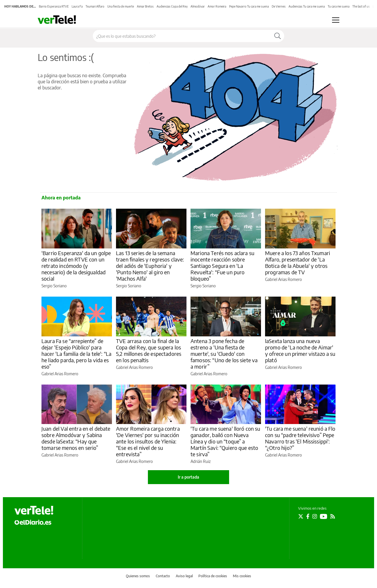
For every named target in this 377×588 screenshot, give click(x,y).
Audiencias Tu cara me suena (307, 6)
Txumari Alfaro (95, 6)
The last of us (361, 6)
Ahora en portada (61, 198)
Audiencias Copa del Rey (172, 6)
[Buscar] (278, 36)
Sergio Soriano (54, 286)
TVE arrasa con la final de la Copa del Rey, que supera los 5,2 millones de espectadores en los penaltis (149, 350)
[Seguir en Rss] (333, 516)
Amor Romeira (217, 6)
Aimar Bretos (145, 6)
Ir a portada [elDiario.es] (188, 477)
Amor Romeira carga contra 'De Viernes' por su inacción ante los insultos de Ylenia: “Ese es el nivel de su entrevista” (148, 441)
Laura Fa (77, 6)
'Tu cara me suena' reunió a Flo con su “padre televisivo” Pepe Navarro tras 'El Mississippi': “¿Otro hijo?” (300, 438)
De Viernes (279, 6)
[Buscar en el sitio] (182, 36)
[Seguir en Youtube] (324, 516)
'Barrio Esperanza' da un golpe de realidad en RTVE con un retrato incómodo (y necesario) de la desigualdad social (76, 266)
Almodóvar (198, 6)
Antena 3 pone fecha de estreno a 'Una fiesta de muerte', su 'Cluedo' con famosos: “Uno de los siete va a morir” (224, 354)
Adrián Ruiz (201, 461)
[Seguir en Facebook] (308, 516)
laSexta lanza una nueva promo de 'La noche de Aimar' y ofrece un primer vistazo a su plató (300, 350)
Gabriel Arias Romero (283, 279)
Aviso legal (184, 576)
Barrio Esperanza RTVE (54, 6)
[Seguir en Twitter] (301, 516)
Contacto (163, 576)
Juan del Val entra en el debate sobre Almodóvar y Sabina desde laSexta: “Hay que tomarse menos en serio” (76, 438)
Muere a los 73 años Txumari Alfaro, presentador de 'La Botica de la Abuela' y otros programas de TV (298, 263)
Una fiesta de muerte (121, 6)
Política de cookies (213, 576)
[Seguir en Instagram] (315, 516)
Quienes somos (138, 576)
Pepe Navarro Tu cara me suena (249, 6)
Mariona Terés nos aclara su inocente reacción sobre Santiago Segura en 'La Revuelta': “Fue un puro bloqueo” (222, 266)
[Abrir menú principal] (336, 20)
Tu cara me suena (339, 6)
